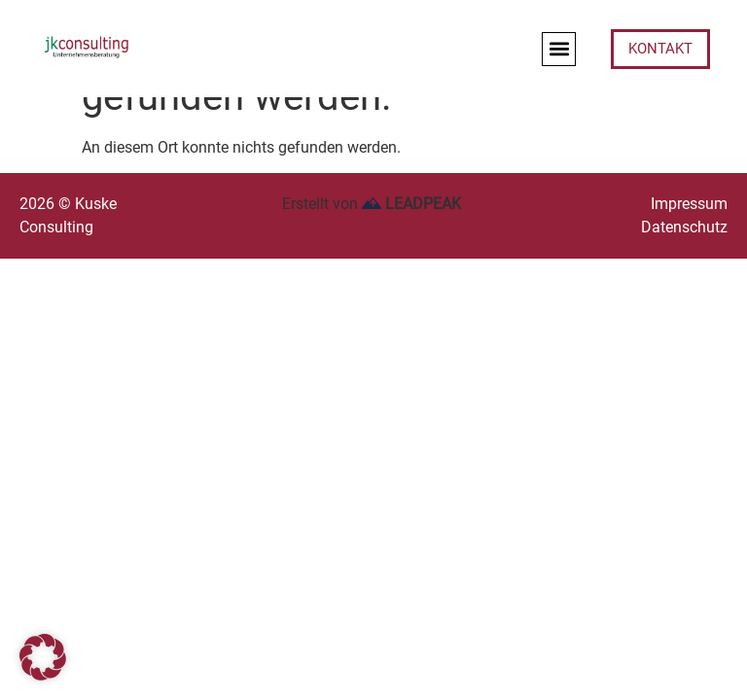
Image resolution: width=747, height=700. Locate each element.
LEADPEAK (411, 204)
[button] (559, 49)
